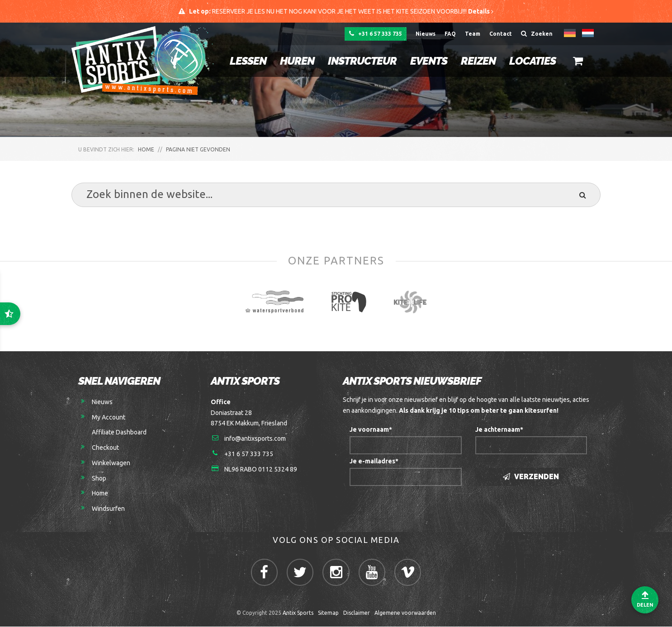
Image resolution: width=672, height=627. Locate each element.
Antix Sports (298, 614)
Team (473, 34)
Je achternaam (499, 430)
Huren (297, 61)
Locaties (532, 61)
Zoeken (537, 33)
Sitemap (328, 614)
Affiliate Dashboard (119, 433)
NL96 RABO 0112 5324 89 (261, 470)
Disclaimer (357, 614)
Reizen (478, 61)
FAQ (450, 34)
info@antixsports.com (255, 439)
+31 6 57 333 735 (376, 33)
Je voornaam (371, 430)
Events (428, 61)
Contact (501, 34)
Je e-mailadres (374, 462)
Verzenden (531, 477)
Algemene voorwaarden (405, 614)
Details (481, 11)
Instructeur (362, 61)
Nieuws (426, 34)
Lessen (248, 61)
